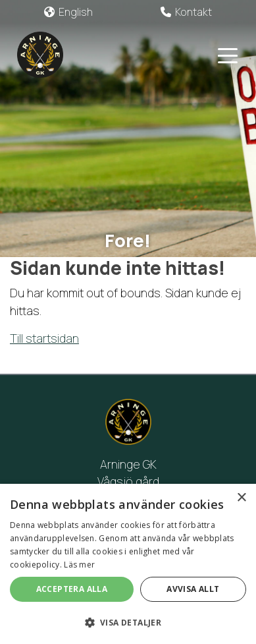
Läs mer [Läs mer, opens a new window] (79, 565)
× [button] (241, 498)
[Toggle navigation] (228, 55)
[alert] (128, 564)
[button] (128, 622)
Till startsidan (44, 338)
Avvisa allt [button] (193, 589)
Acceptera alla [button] (72, 589)
